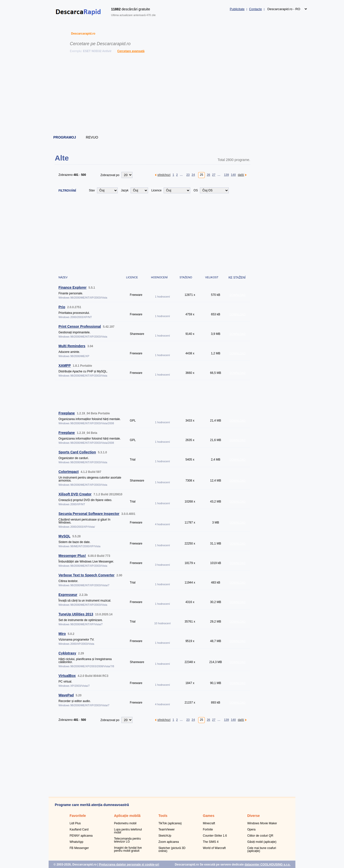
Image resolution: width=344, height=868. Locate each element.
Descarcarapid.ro (83, 34)
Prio (62, 307)
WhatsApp (76, 842)
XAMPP (65, 365)
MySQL (64, 536)
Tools (163, 816)
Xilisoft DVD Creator (75, 494)
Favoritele (78, 816)
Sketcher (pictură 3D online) (172, 849)
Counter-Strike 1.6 (215, 836)
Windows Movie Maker (262, 823)
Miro (62, 634)
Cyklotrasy (67, 653)
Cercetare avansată (131, 51)
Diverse (254, 816)
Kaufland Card (79, 829)
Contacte (255, 9)
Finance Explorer (73, 287)
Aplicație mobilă (127, 816)
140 (233, 175)
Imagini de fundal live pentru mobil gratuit (128, 849)
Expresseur (68, 595)
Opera (251, 829)
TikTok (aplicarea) (170, 823)
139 (227, 175)
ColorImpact (69, 472)
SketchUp (165, 836)
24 (193, 175)
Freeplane (67, 413)
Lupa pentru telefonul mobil (128, 831)
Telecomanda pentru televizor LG (127, 840)
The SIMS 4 (211, 842)
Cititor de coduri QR (260, 836)
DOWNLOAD (238, 295)
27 (214, 175)
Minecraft (209, 823)
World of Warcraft (214, 848)
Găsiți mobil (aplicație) (262, 842)
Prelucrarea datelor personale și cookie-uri (129, 865)
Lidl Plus (75, 823)
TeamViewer (167, 829)
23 (188, 175)
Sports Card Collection (77, 452)
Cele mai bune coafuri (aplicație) (262, 849)
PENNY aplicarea (81, 836)
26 (208, 175)
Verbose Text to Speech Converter (86, 575)
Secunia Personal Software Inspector (89, 514)
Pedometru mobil (125, 823)
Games (209, 816)
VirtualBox (67, 676)
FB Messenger (79, 848)
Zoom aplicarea (169, 842)
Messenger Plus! (72, 556)
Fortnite (208, 829)
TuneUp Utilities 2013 (76, 614)
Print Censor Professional (80, 326)
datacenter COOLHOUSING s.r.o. (268, 865)
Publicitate (237, 9)
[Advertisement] (172, 95)
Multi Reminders (72, 346)
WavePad (66, 695)
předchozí (164, 175)
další (241, 175)
